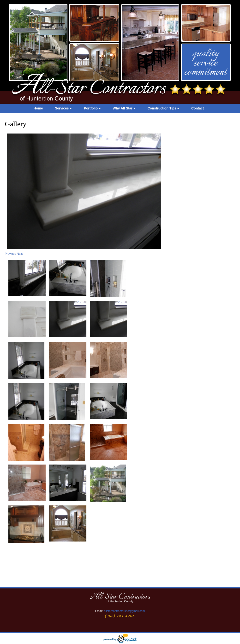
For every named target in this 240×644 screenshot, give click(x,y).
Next (20, 254)
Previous (11, 254)
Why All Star (124, 108)
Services (63, 108)
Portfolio (92, 108)
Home (38, 108)
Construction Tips (163, 108)
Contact (198, 108)
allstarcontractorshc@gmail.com (124, 611)
